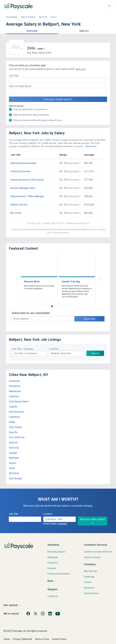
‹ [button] (17, 279)
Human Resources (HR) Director (27, 180)
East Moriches (17, 412)
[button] (32, 30)
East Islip (14, 448)
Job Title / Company (23, 349)
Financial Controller (20, 171)
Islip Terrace (15, 427)
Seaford (13, 443)
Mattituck (14, 458)
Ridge (12, 422)
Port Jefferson (17, 437)
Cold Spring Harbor (19, 402)
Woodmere (15, 386)
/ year (40, 49)
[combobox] (59, 519)
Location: (48, 514)
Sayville (13, 432)
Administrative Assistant (23, 163)
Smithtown (14, 381)
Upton (12, 468)
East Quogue (16, 478)
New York (43, 17)
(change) (63, 524)
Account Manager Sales (23, 188)
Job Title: (14, 76)
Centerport (14, 417)
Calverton (14, 396)
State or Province (28, 17)
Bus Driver (16, 213)
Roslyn (13, 463)
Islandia (13, 407)
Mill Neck (14, 473)
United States (12, 17)
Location (54, 349)
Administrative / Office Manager (27, 196)
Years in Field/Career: (20, 86)
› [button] (99, 279)
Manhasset (15, 391)
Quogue (13, 453)
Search (95, 353)
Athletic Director (19, 205)
